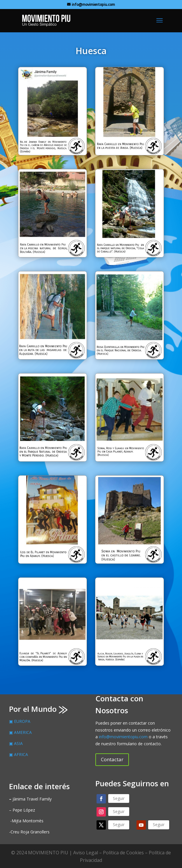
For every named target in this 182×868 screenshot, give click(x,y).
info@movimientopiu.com (123, 737)
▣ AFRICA (19, 754)
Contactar (112, 759)
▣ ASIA (16, 743)
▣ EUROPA (20, 721)
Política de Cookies (123, 853)
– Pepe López (22, 810)
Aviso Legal (86, 853)
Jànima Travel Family (30, 799)
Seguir (119, 798)
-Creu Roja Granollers (29, 832)
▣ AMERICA (20, 732)
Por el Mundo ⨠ (38, 709)
